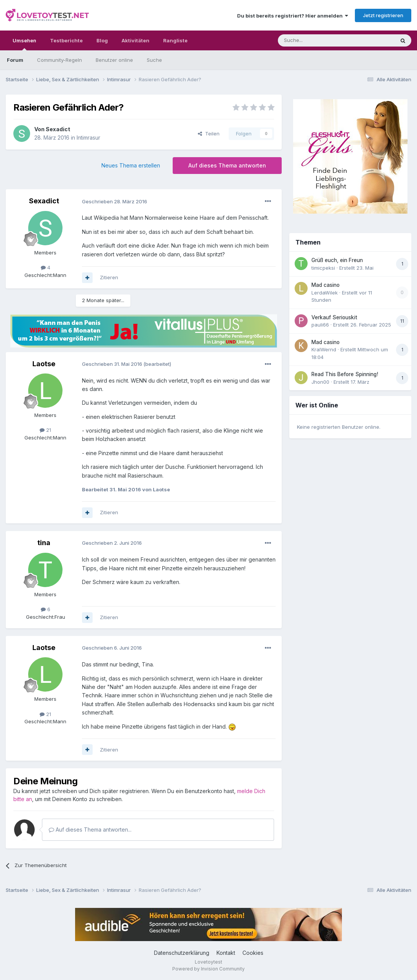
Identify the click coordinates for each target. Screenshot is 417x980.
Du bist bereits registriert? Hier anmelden (293, 16)
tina (44, 543)
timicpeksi (323, 268)
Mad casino (326, 285)
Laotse (44, 364)
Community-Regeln (59, 60)
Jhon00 (320, 382)
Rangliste (175, 40)
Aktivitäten (136, 40)
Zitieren (109, 277)
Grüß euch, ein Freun (337, 260)
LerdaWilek (325, 293)
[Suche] (312, 40)
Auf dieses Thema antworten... (90, 830)
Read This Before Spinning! (345, 374)
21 (45, 430)
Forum (15, 60)
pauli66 (320, 325)
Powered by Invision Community (208, 969)
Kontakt (226, 953)
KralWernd (324, 349)
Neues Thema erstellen (131, 165)
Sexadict (58, 129)
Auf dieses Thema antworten (227, 165)
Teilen (209, 134)
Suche (154, 60)
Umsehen (24, 44)
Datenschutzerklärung (182, 953)
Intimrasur (88, 138)
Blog (102, 40)
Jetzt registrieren (383, 15)
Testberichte (66, 40)
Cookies (253, 953)
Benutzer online (114, 60)
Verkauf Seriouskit (334, 317)
